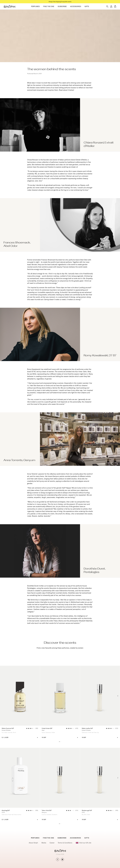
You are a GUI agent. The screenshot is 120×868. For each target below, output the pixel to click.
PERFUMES (35, 6)
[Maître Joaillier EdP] (100, 696)
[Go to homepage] (60, 851)
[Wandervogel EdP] (100, 778)
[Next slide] (118, 696)
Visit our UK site (83, 843)
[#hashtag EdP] (20, 778)
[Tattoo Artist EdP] (60, 778)
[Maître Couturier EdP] (20, 696)
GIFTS (87, 6)
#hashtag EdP (6, 810)
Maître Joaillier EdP (87, 728)
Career (52, 843)
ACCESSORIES (76, 6)
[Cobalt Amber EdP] (60, 696)
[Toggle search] (107, 6)
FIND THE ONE (49, 6)
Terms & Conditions (65, 843)
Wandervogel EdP (87, 810)
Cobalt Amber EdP (47, 728)
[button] (9, 6)
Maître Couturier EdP (8, 728)
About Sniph (33, 843)
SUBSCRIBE (62, 6)
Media (44, 843)
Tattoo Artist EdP (47, 810)
